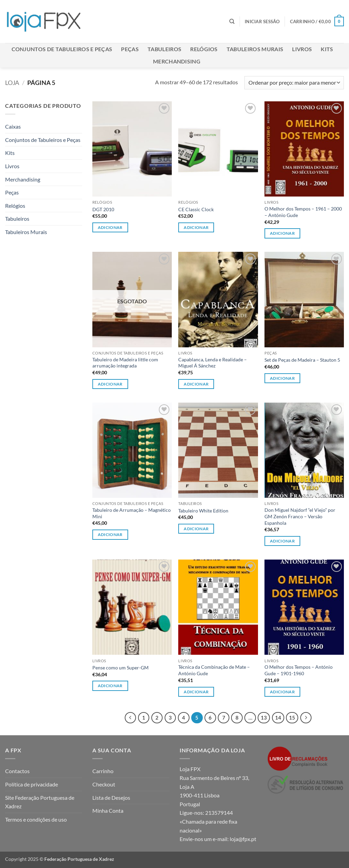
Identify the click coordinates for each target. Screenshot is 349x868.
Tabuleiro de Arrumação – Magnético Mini (132, 513)
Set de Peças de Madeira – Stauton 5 (302, 360)
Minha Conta (108, 811)
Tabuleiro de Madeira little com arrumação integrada (125, 363)
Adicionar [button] (110, 227)
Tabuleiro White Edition (203, 511)
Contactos (17, 771)
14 (278, 718)
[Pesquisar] (232, 21)
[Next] (306, 718)
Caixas (13, 126)
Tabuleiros (164, 49)
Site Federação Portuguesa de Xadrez (40, 802)
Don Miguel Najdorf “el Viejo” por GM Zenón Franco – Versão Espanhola (300, 516)
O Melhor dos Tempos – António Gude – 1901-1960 (299, 670)
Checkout (104, 784)
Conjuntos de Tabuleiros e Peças (62, 49)
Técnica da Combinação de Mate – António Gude (214, 670)
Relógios (204, 49)
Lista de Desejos (111, 798)
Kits (327, 49)
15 (292, 718)
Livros (302, 49)
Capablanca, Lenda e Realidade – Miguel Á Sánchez (213, 363)
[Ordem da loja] (294, 83)
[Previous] (131, 718)
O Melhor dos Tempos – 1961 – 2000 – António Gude (303, 212)
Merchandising (177, 61)
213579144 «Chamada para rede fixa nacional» (208, 821)
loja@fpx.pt (243, 839)
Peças (130, 49)
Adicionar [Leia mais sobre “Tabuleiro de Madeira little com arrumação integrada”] (110, 384)
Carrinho (103, 771)
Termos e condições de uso (36, 819)
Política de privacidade (32, 784)
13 (264, 718)
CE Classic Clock (196, 209)
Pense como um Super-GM (120, 668)
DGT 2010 (103, 209)
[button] (262, 21)
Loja (12, 83)
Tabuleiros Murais (255, 49)
